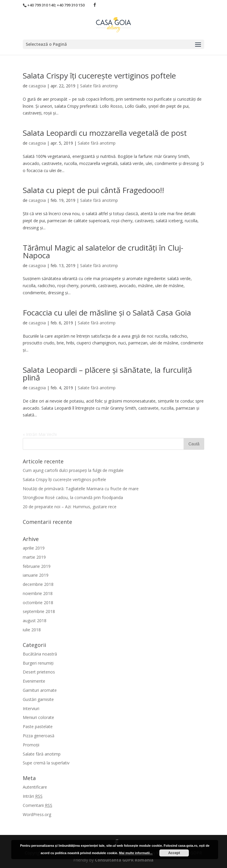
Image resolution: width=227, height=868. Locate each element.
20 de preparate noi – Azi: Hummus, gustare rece (70, 507)
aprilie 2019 (34, 548)
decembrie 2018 (38, 584)
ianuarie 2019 (36, 575)
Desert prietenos (39, 672)
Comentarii (38, 805)
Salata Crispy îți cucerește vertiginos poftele (99, 76)
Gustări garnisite (38, 699)
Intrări (33, 796)
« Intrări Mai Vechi (40, 434)
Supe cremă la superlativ (46, 763)
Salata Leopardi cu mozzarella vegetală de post (105, 133)
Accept (174, 853)
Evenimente (34, 681)
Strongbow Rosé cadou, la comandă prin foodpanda (73, 497)
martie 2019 (34, 557)
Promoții (31, 745)
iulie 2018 (32, 630)
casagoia (37, 86)
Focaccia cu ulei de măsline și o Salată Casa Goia (107, 313)
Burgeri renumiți (38, 663)
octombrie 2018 (38, 603)
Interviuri (31, 708)
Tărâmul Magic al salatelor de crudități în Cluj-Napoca (103, 251)
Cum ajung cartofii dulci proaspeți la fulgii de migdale (73, 470)
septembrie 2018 (39, 611)
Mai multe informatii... (136, 853)
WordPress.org (37, 814)
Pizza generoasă (39, 736)
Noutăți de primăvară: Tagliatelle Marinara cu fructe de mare (81, 489)
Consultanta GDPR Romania (124, 860)
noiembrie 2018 (38, 593)
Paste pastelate (38, 726)
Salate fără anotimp (99, 86)
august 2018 (35, 621)
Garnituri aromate (40, 690)
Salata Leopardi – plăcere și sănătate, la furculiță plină (107, 374)
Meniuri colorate (38, 717)
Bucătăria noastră (40, 654)
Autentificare (35, 787)
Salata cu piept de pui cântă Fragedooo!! (93, 190)
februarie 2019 (37, 566)
